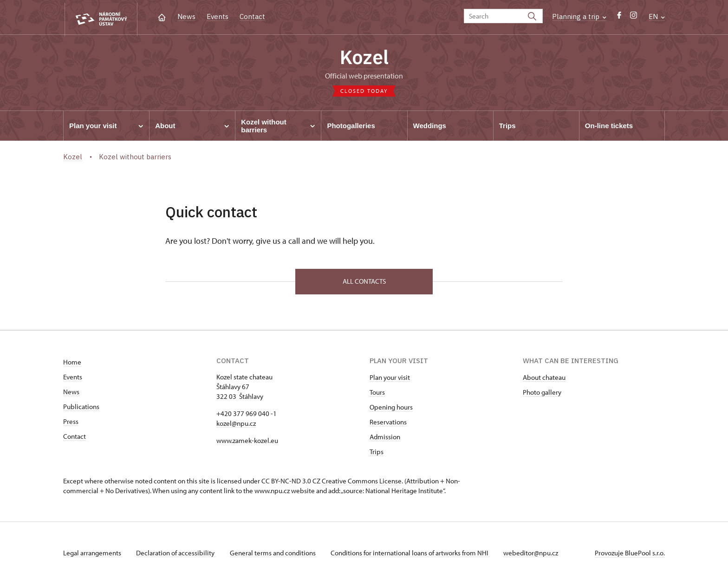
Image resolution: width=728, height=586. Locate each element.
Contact (252, 16)
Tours (377, 394)
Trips (377, 454)
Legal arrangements (93, 555)
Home (72, 364)
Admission (385, 439)
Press (71, 424)
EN (657, 16)
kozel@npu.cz (236, 426)
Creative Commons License (362, 483)
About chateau (544, 380)
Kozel (364, 58)
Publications (81, 409)
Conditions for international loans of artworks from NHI (414, 555)
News (186, 16)
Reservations (388, 424)
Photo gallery (542, 394)
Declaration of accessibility (177, 555)
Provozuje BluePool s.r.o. (630, 555)
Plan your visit (390, 380)
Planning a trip (579, 16)
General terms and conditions (276, 555)
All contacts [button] (364, 283)
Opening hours (391, 409)
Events (218, 16)
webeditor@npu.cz (536, 555)
